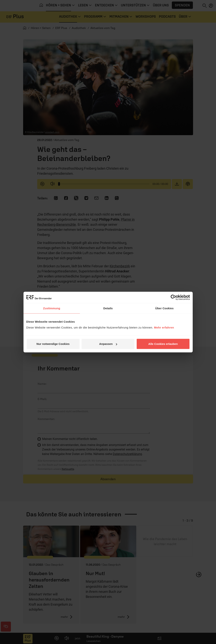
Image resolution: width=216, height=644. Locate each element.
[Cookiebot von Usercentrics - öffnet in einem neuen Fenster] (173, 297)
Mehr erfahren (164, 327)
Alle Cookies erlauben (163, 344)
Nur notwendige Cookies (53, 344)
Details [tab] (108, 308)
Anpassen (108, 344)
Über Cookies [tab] (164, 308)
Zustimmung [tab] (52, 308)
